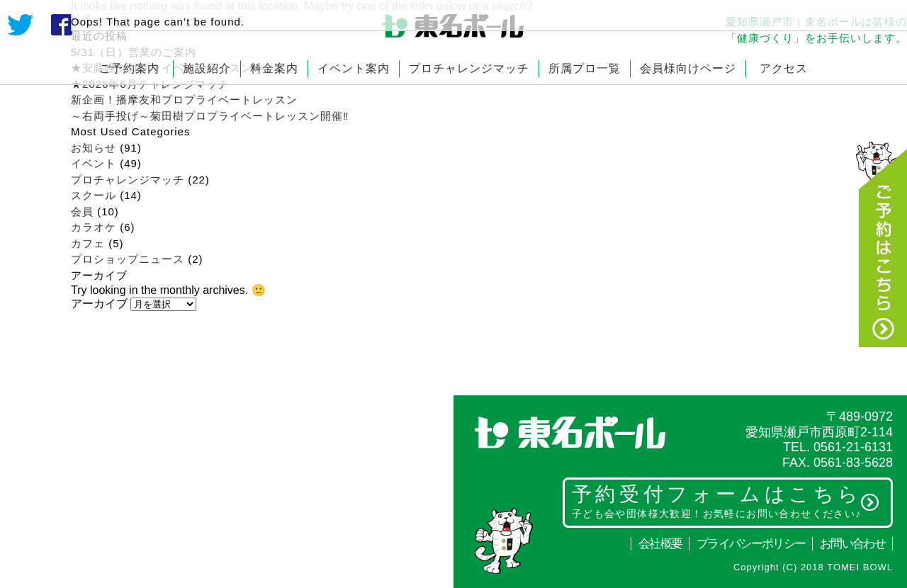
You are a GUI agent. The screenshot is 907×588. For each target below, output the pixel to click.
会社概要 (660, 544)
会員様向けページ (688, 68)
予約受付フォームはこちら (726, 501)
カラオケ (94, 227)
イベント (94, 163)
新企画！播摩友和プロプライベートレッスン (184, 100)
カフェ (88, 243)
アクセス (784, 68)
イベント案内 (354, 68)
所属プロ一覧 (585, 68)
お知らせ (94, 148)
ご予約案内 (129, 68)
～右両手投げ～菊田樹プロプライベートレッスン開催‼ (216, 116)
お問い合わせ (852, 544)
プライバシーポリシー (751, 544)
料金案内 (274, 68)
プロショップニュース (128, 259)
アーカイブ (99, 304)
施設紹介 (207, 68)
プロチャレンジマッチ (469, 68)
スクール (94, 195)
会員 (82, 211)
